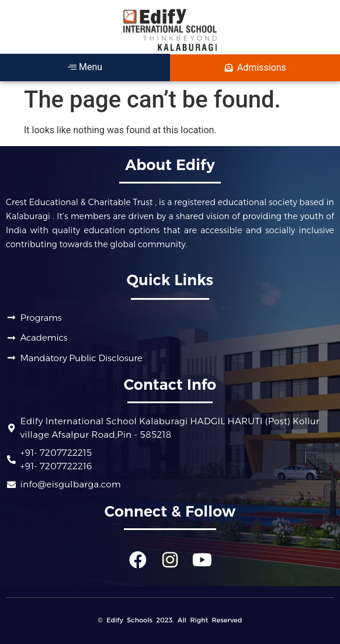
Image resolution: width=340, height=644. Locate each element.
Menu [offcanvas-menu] (85, 67)
